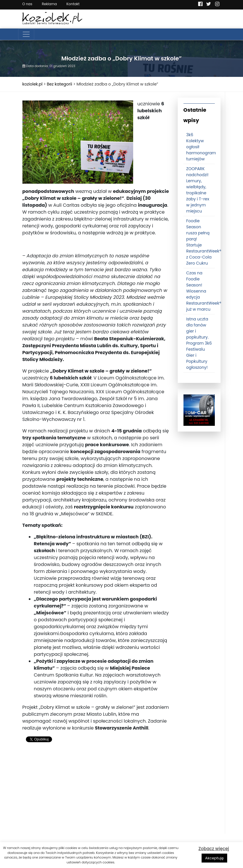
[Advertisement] (96, 793)
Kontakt (73, 4)
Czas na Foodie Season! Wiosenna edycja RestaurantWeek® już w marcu (204, 291)
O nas (27, 4)
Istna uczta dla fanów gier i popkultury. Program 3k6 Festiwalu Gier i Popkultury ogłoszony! (199, 343)
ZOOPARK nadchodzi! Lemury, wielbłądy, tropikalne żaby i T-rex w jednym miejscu (198, 190)
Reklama (49, 4)
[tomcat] (199, 410)
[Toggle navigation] (26, 34)
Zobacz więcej (214, 849)
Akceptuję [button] (214, 858)
